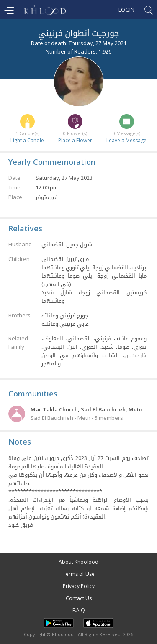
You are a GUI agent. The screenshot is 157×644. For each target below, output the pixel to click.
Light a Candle (27, 140)
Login (126, 10)
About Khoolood (78, 562)
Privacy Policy (79, 586)
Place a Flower (75, 140)
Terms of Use (79, 574)
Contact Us (79, 598)
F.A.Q (79, 610)
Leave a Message (126, 140)
